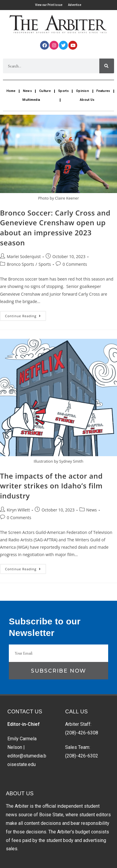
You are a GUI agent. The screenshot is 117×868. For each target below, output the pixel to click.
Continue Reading (25, 315)
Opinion (83, 91)
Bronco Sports (20, 264)
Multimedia (31, 100)
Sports (63, 91)
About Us (87, 100)
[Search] (107, 66)
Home (11, 91)
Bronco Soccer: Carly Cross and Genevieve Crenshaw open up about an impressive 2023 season (55, 228)
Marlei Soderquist (24, 256)
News (27, 91)
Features (103, 91)
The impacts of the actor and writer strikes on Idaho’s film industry (51, 486)
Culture (45, 91)
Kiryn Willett (18, 510)
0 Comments (75, 264)
